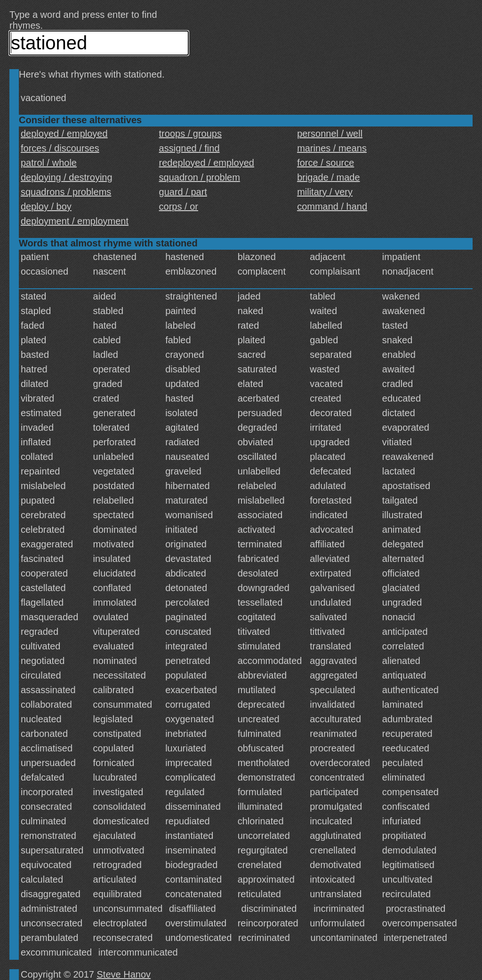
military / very (325, 192)
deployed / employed (64, 134)
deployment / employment (75, 221)
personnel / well (330, 134)
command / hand (332, 206)
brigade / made (328, 177)
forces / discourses (60, 148)
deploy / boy (46, 206)
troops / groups (190, 134)
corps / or (179, 206)
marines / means (332, 148)
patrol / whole (49, 163)
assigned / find (189, 148)
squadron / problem (200, 177)
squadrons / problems (66, 192)
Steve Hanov (124, 974)
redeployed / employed (207, 163)
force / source (325, 163)
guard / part (183, 192)
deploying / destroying (67, 177)
